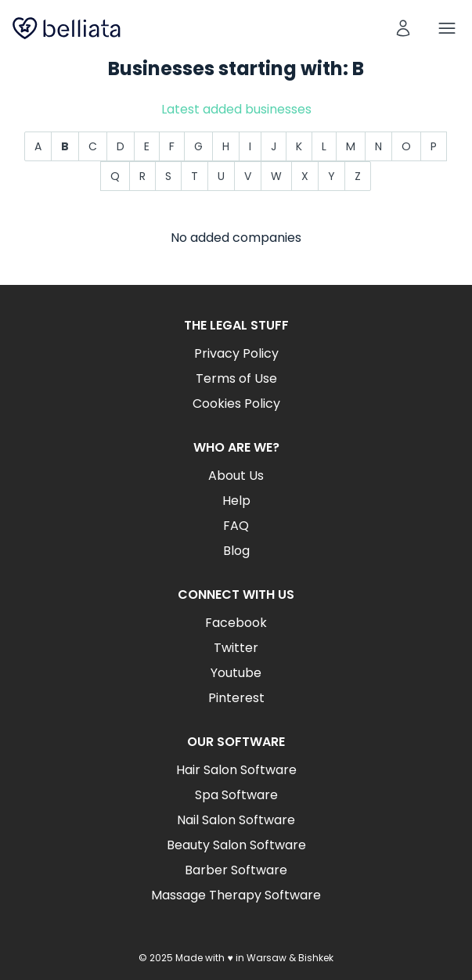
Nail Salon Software (236, 820)
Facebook (236, 623)
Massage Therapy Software (236, 895)
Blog (236, 551)
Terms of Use (236, 378)
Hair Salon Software (236, 770)
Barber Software (236, 870)
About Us (236, 476)
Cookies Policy (236, 404)
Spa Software (236, 795)
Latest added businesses (236, 109)
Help (236, 501)
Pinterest (236, 698)
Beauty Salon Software (236, 845)
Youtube (236, 673)
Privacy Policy (236, 353)
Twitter (236, 648)
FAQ (236, 526)
